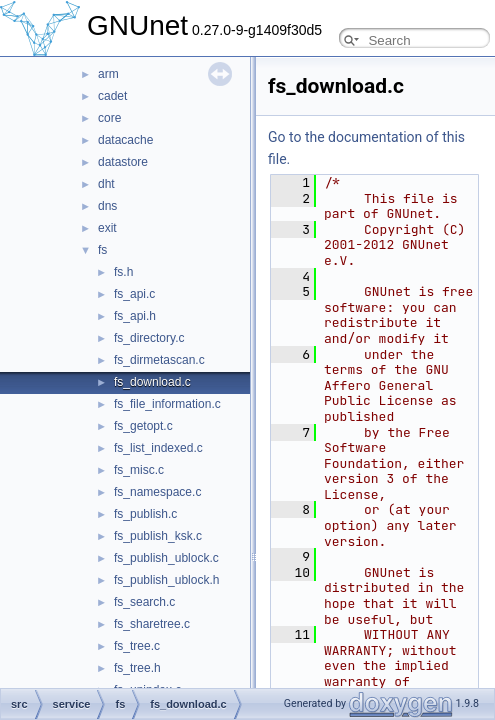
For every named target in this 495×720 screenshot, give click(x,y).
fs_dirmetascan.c (159, 360)
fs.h (123, 272)
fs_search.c (144, 602)
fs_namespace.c (157, 492)
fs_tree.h (137, 668)
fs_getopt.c (143, 426)
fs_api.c (134, 294)
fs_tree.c (137, 646)
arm (108, 74)
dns (107, 206)
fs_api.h (135, 316)
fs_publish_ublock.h (166, 580)
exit (107, 228)
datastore (123, 162)
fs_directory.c (149, 338)
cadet (112, 96)
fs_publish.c (145, 514)
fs (102, 250)
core (109, 118)
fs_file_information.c (167, 404)
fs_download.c (152, 382)
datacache (125, 140)
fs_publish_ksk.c (158, 536)
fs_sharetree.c (152, 624)
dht (106, 184)
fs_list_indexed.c (158, 448)
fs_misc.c (139, 470)
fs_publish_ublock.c (166, 558)
